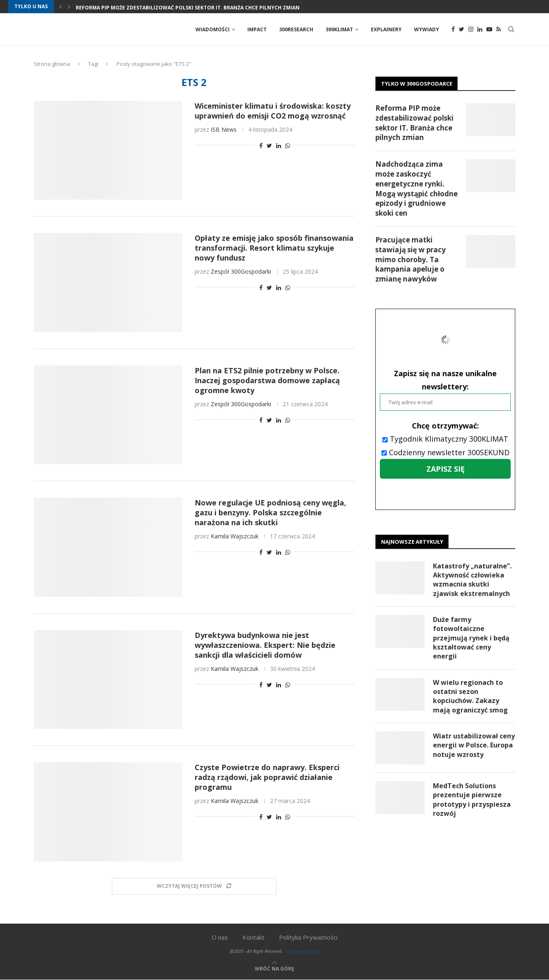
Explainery (386, 29)
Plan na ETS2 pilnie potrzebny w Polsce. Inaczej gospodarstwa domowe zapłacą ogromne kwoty (267, 381)
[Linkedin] (480, 30)
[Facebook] (453, 30)
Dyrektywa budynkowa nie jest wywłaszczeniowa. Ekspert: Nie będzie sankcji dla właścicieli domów (265, 645)
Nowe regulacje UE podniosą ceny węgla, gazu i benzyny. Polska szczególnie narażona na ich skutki (270, 513)
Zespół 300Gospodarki (241, 272)
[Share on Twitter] (269, 146)
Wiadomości (213, 29)
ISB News (224, 130)
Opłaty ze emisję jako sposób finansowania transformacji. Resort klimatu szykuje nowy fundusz (274, 248)
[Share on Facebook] (261, 146)
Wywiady (427, 29)
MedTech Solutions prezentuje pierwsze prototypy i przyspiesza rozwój (472, 800)
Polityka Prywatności (308, 938)
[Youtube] (489, 30)
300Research (296, 29)
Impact (257, 29)
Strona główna (52, 64)
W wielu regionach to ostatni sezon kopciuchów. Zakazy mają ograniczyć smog (470, 697)
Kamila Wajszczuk (235, 537)
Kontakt (254, 938)
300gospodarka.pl (302, 951)
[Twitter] (462, 30)
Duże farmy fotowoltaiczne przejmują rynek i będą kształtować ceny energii (471, 638)
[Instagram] (471, 30)
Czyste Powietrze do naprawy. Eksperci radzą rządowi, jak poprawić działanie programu (267, 777)
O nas (220, 938)
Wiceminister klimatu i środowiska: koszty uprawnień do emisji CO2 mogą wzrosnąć (273, 111)
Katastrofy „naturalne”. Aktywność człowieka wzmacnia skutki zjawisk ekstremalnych (472, 580)
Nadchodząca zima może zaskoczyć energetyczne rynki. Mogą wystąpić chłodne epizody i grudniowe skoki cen (416, 189)
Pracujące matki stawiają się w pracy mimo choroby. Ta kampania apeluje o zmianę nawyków (411, 260)
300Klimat (339, 29)
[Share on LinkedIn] (279, 146)
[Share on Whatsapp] (288, 146)
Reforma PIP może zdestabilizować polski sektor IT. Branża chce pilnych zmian (188, 8)
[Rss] (499, 30)
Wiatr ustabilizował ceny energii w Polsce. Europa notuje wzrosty (474, 746)
